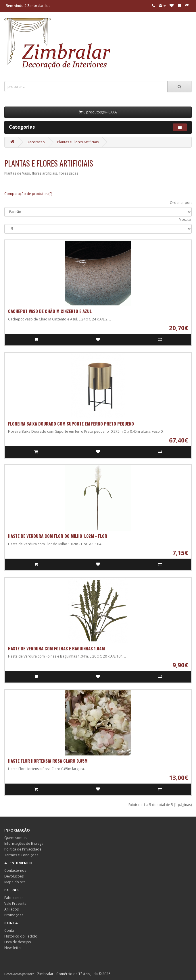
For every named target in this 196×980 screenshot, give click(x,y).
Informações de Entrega (24, 843)
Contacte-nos (15, 870)
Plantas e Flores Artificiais (78, 142)
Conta (9, 930)
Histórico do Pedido (21, 936)
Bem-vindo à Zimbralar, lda (28, 6)
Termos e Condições (21, 855)
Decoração (36, 142)
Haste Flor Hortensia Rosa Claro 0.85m (48, 761)
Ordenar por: (181, 203)
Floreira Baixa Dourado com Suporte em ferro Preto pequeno (71, 424)
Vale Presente (15, 903)
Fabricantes (14, 898)
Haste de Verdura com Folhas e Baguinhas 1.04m (56, 648)
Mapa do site (15, 882)
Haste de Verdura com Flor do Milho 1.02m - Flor (58, 536)
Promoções (14, 915)
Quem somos (15, 838)
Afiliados (11, 909)
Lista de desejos (18, 942)
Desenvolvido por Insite (19, 974)
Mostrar (185, 220)
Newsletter (13, 948)
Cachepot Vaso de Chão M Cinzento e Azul (50, 311)
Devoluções (14, 876)
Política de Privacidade (23, 849)
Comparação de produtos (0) (28, 194)
